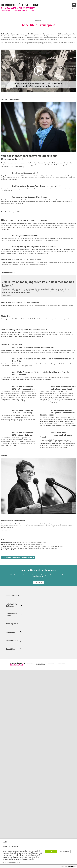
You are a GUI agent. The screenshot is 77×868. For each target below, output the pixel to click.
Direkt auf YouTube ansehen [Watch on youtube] (9, 90)
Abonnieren (39, 781)
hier (9, 729)
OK (51, 852)
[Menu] (74, 5)
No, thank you (64, 852)
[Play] (39, 71)
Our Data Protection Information (11, 862)
